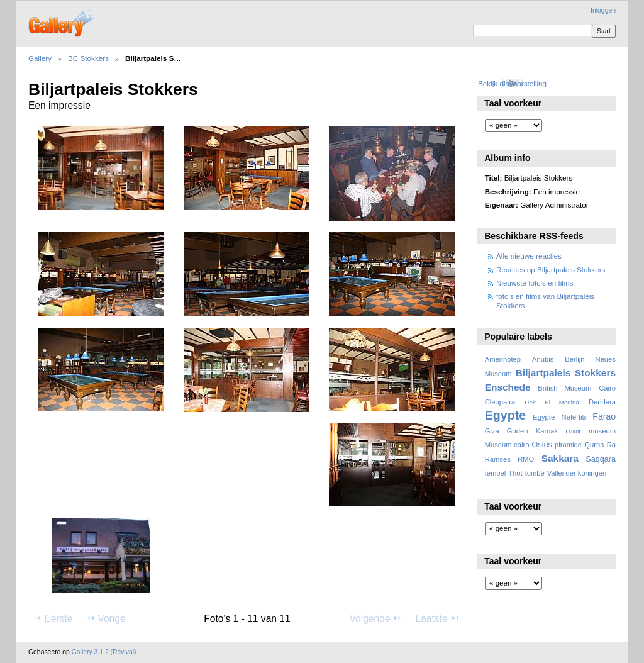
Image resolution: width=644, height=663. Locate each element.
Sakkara (560, 458)
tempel (496, 473)
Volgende (376, 618)
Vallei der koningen (577, 473)
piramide (568, 445)
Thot (515, 473)
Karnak (547, 431)
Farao (604, 416)
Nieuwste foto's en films (535, 283)
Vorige (105, 618)
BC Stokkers (88, 58)
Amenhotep (503, 359)
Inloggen (603, 10)
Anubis (543, 359)
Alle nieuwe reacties (529, 256)
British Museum (564, 388)
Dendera (602, 402)
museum (602, 431)
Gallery (40, 58)
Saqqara (601, 459)
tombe (535, 473)
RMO (526, 459)
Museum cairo (507, 445)
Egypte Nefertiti (559, 417)
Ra (611, 445)
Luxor (573, 431)
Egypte (505, 415)
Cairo (607, 388)
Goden (518, 431)
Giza (492, 431)
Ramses (498, 459)
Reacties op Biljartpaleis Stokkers (551, 270)
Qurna (594, 445)
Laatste (437, 618)
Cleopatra (500, 402)
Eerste (52, 618)
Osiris (542, 445)
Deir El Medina (552, 402)
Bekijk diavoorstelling (512, 83)
